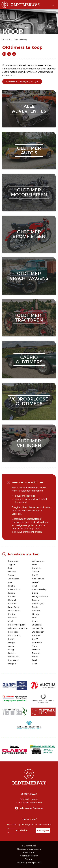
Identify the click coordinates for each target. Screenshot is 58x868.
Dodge (12, 649)
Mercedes (13, 561)
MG (10, 568)
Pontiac (12, 614)
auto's (5, 72)
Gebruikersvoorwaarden (29, 849)
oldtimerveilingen (29, 443)
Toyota (35, 600)
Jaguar (12, 565)
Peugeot (36, 611)
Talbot (35, 657)
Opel (11, 621)
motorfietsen (16, 72)
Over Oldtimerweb (29, 799)
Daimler (36, 649)
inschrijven (43, 830)
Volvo (35, 586)
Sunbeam (37, 625)
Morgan (12, 642)
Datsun (12, 653)
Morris (35, 621)
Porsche (12, 572)
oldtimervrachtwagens (29, 276)
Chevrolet (37, 568)
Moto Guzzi (14, 657)
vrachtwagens (45, 72)
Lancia (11, 586)
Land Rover (14, 607)
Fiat (10, 582)
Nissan (11, 593)
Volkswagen (38, 561)
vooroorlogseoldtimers (29, 401)
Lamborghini (38, 603)
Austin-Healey (39, 589)
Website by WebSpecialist (29, 863)
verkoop (38, 69)
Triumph (12, 575)
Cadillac (12, 596)
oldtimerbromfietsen (29, 234)
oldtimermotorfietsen (29, 192)
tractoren (10, 75)
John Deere (14, 579)
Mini (34, 618)
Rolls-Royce (14, 611)
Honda (35, 614)
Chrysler (12, 603)
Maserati (13, 618)
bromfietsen (31, 72)
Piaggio (12, 664)
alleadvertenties (29, 109)
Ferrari (35, 582)
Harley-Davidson (40, 596)
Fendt (11, 639)
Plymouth (13, 660)
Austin (11, 646)
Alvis (34, 646)
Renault (12, 600)
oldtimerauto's (29, 151)
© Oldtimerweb (29, 846)
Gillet (35, 664)
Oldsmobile (38, 628)
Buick (35, 593)
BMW (35, 575)
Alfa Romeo (38, 579)
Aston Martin (15, 635)
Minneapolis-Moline (18, 628)
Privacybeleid (29, 852)
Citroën (36, 572)
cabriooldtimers (29, 359)
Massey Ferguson (17, 625)
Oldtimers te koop (20, 40)
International (15, 589)
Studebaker (38, 632)
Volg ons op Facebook (31, 808)
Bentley (36, 635)
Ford (34, 565)
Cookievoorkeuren (29, 856)
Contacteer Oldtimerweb (29, 803)
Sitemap (29, 859)
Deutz (35, 607)
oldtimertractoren (29, 318)
